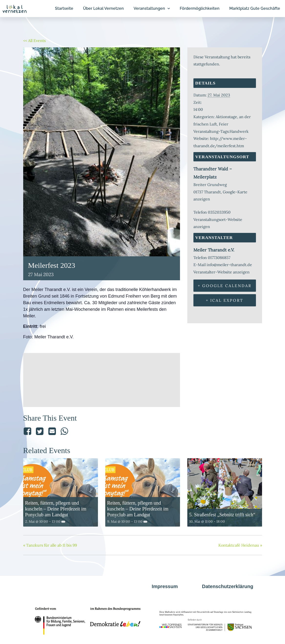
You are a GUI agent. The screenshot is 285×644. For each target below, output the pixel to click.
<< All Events (34, 41)
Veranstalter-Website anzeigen (222, 272)
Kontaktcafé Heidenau (240, 545)
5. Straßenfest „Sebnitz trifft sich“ (222, 515)
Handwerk (239, 131)
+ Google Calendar (225, 286)
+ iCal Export (225, 300)
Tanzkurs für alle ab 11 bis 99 (50, 545)
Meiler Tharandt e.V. (214, 250)
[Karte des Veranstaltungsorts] (102, 379)
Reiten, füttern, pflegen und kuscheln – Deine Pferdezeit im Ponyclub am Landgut (56, 509)
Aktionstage (226, 117)
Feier (224, 124)
